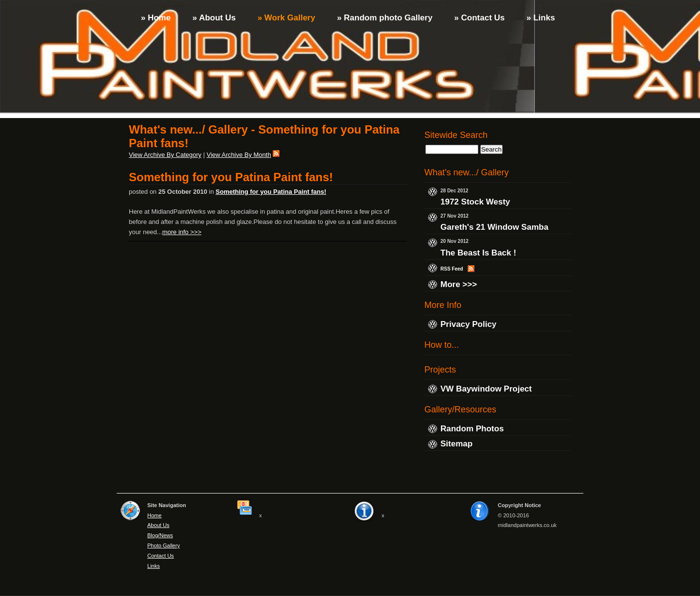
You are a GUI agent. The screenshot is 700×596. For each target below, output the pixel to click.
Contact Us (161, 556)
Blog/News (160, 535)
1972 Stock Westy (475, 202)
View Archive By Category (165, 155)
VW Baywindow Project (486, 389)
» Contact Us (479, 18)
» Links (539, 18)
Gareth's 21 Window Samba (494, 228)
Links (154, 566)
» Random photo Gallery (383, 18)
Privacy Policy (468, 324)
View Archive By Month (239, 155)
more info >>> (182, 232)
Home (154, 515)
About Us (158, 525)
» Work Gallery (285, 18)
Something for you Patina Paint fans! (231, 177)
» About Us (213, 18)
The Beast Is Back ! (478, 253)
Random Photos (472, 429)
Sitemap (456, 444)
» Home (155, 18)
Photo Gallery (164, 545)
